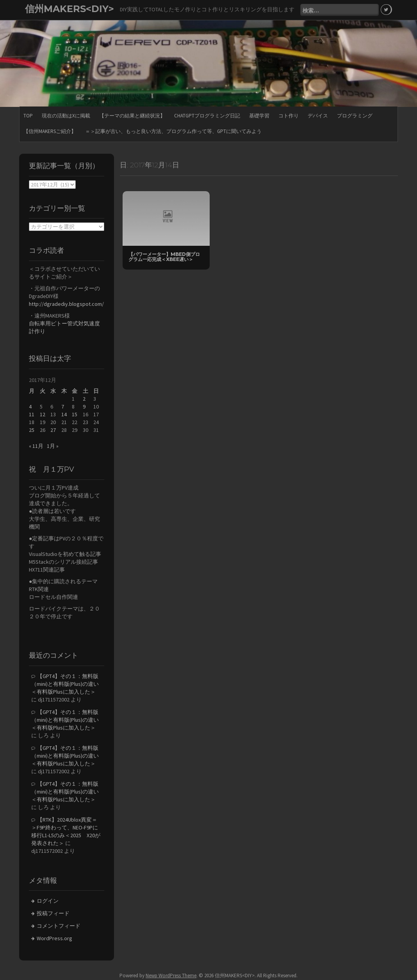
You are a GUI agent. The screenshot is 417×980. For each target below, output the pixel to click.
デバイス (318, 116)
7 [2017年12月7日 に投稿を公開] (63, 407)
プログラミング (355, 116)
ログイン (48, 901)
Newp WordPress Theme (171, 976)
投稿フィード (53, 913)
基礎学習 (259, 116)
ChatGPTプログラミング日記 (207, 116)
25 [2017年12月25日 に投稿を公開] (32, 430)
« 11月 (36, 446)
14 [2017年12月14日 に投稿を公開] (64, 414)
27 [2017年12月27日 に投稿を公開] (53, 430)
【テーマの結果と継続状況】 (132, 116)
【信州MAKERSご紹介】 (50, 131)
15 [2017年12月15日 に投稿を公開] (75, 414)
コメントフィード (59, 926)
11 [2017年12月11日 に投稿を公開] (32, 414)
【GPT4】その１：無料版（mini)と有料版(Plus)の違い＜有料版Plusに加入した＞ (65, 684)
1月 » (53, 446)
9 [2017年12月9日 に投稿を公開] (84, 407)
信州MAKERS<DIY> (69, 9)
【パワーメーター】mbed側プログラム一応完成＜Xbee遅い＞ (164, 257)
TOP (28, 116)
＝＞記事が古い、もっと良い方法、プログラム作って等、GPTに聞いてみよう (173, 131)
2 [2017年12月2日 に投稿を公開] (84, 399)
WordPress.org (54, 938)
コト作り (289, 116)
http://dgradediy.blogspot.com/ (66, 304)
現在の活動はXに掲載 (66, 116)
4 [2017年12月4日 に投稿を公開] (30, 407)
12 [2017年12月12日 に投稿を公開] (43, 414)
